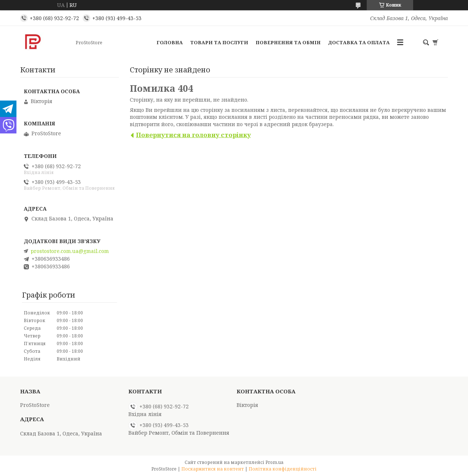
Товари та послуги (219, 42)
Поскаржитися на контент (213, 469)
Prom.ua (274, 462)
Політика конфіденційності (283, 469)
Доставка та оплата (359, 42)
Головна (170, 42)
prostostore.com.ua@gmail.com (70, 251)
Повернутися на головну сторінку (193, 135)
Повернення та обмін (288, 42)
